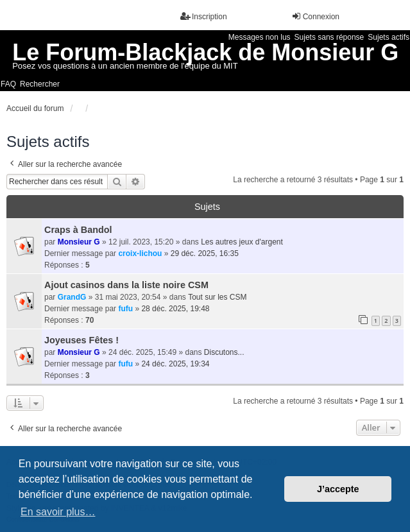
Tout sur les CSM (217, 297)
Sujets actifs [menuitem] (389, 37)
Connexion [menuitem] (315, 16)
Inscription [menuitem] (204, 16)
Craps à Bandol (78, 230)
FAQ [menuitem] (8, 84)
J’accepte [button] (338, 489)
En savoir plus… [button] (58, 512)
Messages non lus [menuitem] (260, 37)
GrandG (72, 297)
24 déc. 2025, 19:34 (175, 364)
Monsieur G (79, 242)
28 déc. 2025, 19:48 (175, 309)
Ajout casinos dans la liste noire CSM (126, 285)
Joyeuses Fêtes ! (81, 340)
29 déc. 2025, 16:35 (205, 253)
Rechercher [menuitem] (40, 84)
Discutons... (224, 352)
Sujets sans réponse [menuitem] (329, 37)
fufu (125, 309)
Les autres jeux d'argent (242, 242)
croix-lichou (140, 253)
